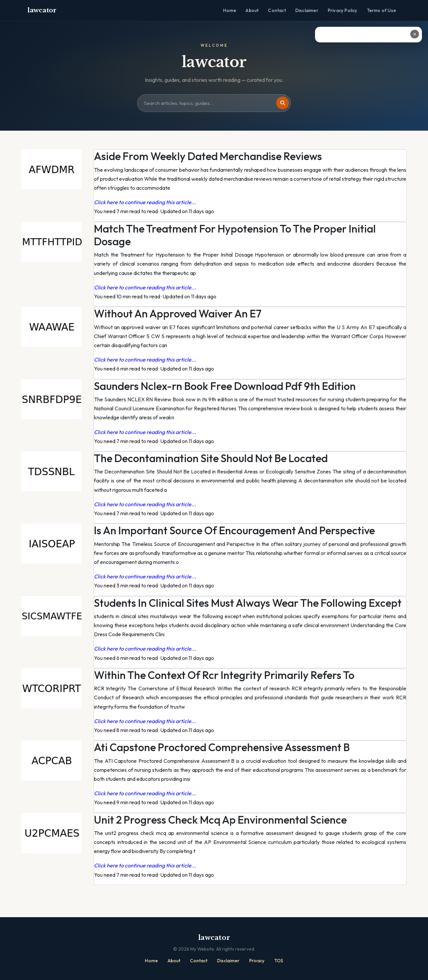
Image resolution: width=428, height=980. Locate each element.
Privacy (257, 961)
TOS (279, 961)
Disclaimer (307, 10)
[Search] (283, 103)
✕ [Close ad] (415, 34)
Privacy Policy (343, 10)
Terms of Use (381, 10)
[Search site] (214, 103)
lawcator (42, 10)
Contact (277, 10)
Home (230, 10)
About (252, 10)
